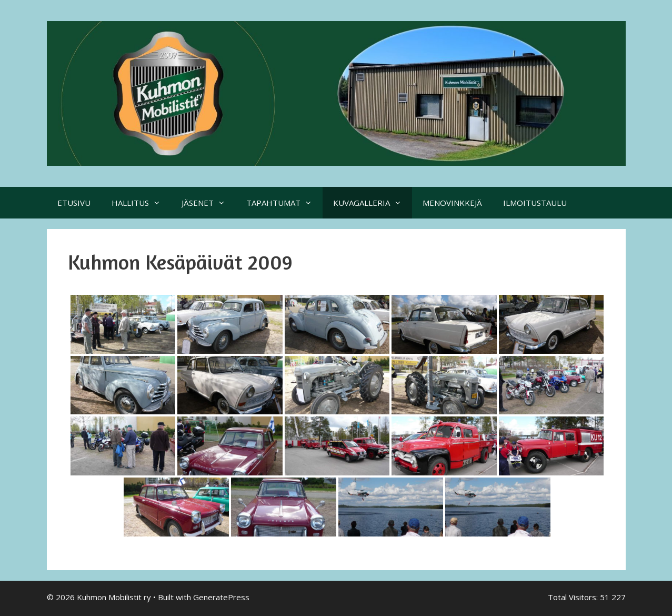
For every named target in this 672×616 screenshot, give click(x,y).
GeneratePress (221, 597)
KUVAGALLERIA (373, 203)
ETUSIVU (74, 203)
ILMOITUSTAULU (535, 203)
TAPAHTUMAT (284, 203)
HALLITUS (141, 203)
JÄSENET (209, 203)
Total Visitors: (574, 597)
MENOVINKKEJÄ (452, 203)
